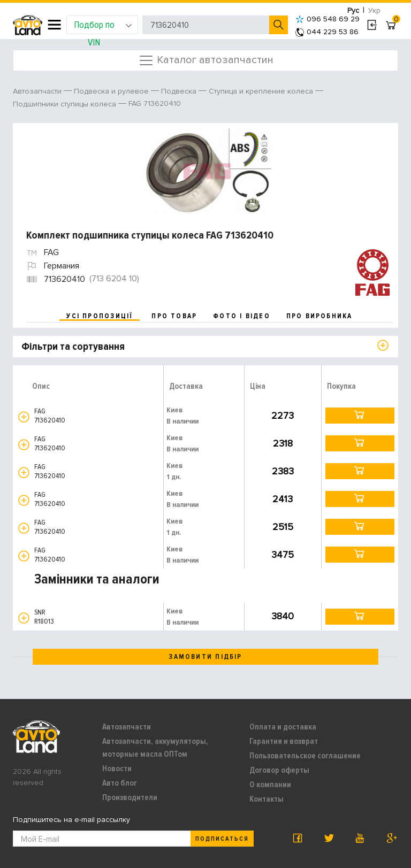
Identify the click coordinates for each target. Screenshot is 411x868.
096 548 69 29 (328, 19)
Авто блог (120, 783)
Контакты (267, 799)
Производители (130, 797)
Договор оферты (279, 770)
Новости (117, 769)
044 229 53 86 (327, 32)
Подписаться (222, 839)
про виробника (319, 316)
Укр (374, 10)
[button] (24, 417)
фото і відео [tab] (242, 316)
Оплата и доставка (283, 727)
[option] (207, 171)
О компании (270, 785)
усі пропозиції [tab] (100, 316)
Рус (353, 10)
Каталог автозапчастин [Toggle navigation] (206, 60)
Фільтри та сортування (73, 347)
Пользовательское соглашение (305, 756)
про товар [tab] (174, 316)
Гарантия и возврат (284, 741)
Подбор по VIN (103, 26)
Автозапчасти (127, 727)
